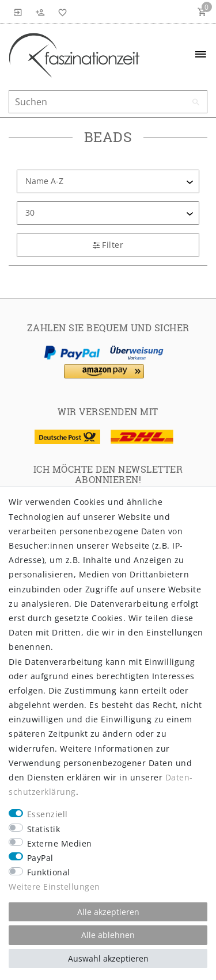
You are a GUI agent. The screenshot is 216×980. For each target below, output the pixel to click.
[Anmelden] (18, 12)
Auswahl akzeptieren (108, 958)
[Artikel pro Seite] (108, 213)
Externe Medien (60, 843)
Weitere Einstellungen (54, 887)
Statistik (44, 829)
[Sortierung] (108, 181)
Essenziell (48, 814)
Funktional (49, 872)
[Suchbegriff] (108, 102)
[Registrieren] (40, 12)
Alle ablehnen (108, 935)
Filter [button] (108, 245)
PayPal (40, 858)
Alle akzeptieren (108, 912)
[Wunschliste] (60, 12)
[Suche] (196, 102)
